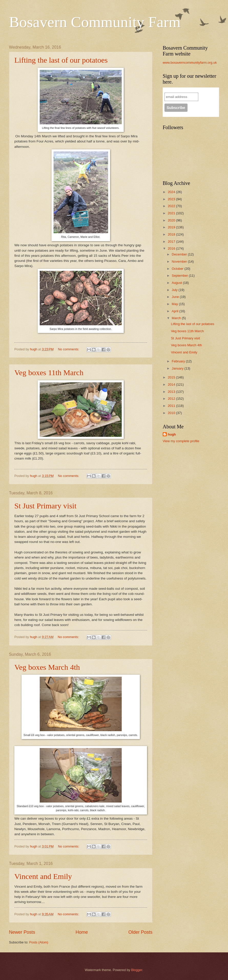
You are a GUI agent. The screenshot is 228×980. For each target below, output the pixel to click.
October (178, 269)
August (177, 283)
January (178, 368)
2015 (172, 377)
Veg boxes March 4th (47, 667)
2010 (172, 413)
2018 (172, 234)
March (177, 318)
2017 (172, 242)
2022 (172, 206)
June (176, 297)
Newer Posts (22, 932)
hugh (172, 434)
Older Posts (140, 932)
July (175, 290)
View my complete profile (181, 441)
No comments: (69, 349)
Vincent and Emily (43, 876)
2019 (172, 227)
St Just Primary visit (45, 506)
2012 (172, 399)
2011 (172, 406)
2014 (172, 385)
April (175, 311)
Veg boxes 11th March (49, 372)
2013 (172, 392)
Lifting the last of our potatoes (61, 60)
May (175, 304)
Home (82, 932)
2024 (172, 192)
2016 (172, 248)
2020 (172, 220)
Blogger (137, 970)
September (180, 276)
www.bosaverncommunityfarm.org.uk (190, 63)
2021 (172, 213)
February (179, 361)
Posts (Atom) (39, 942)
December (180, 254)
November (180, 261)
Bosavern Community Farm (95, 22)
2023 (172, 199)
